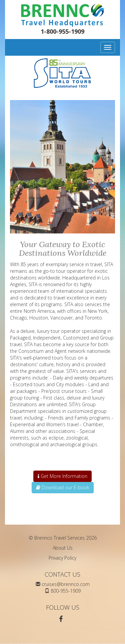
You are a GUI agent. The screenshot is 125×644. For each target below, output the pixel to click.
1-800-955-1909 (62, 31)
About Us (63, 548)
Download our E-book (63, 487)
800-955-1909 (66, 591)
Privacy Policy (62, 558)
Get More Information (62, 476)
